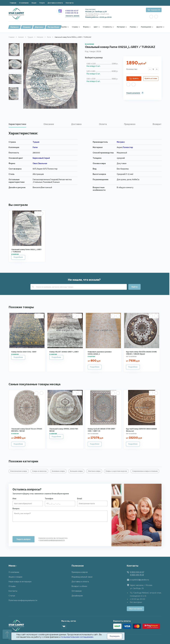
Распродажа (53, 27)
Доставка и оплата (55, 3)
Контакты (70, 3)
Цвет (96, 27)
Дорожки (39, 27)
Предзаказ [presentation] (130, 124)
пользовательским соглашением (77, 637)
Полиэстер (128, 147)
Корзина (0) (155, 10)
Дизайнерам (77, 596)
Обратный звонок (135, 609)
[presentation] (32, 528)
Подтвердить (115, 636)
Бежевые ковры (58, 471)
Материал (121, 27)
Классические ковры (19, 471)
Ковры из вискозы (39, 471)
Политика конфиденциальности (23, 600)
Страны (75, 27)
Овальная (43, 163)
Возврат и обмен (79, 586)
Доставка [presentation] (76, 124)
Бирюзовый (38, 158)
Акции (34, 3)
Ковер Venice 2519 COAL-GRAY (24, 352)
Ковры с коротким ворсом (116, 471)
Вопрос (16, 509)
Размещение (146, 27)
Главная (13, 3)
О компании (24, 3)
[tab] (17, 124)
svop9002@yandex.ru (139, 580)
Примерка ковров (80, 572)
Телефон (49, 499)
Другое (159, 27)
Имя (14, 499)
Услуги (42, 3)
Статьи (12, 596)
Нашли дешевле (133, 93)
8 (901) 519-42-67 (72, 11)
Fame (49, 37)
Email (80, 499)
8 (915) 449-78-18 (72, 13)
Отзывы (12, 586)
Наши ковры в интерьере (20, 582)
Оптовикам (77, 591)
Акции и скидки (15, 577)
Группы (64, 27)
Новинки (27, 27)
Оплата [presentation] (103, 124)
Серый (47, 158)
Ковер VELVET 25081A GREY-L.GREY (64, 352)
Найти (134, 287)
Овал (35, 163)
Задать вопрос (23, 539)
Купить (136, 79)
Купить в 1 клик (151, 79)
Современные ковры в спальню (145, 471)
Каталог (15, 27)
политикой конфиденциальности (52, 540)
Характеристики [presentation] (17, 124)
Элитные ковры (94, 471)
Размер (133, 27)
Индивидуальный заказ (82, 577)
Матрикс (40, 37)
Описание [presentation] (49, 124)
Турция (30, 37)
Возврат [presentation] (157, 124)
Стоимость (107, 27)
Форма (86, 27)
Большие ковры (76, 471)
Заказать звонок (72, 16)
